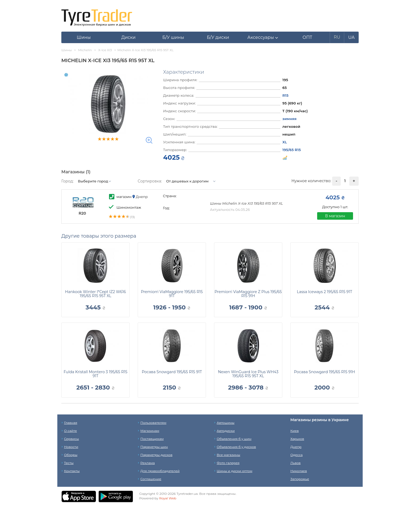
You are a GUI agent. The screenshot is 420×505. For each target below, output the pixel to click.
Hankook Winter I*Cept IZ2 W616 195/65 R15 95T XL (95, 294)
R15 (285, 95)
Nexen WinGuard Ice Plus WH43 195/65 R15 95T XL (248, 374)
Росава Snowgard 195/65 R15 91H (325, 372)
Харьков (297, 439)
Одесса (297, 455)
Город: (67, 181)
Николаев (299, 471)
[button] (263, 38)
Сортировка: (150, 181)
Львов (295, 463)
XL (285, 142)
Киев (295, 431)
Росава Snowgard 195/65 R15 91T (172, 372)
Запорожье (300, 479)
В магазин (335, 216)
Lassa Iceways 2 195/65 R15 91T (324, 292)
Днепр (296, 447)
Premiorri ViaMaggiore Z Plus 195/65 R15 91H (248, 294)
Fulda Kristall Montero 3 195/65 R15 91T (95, 374)
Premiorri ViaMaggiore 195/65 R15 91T (172, 294)
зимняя (289, 119)
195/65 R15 (292, 150)
